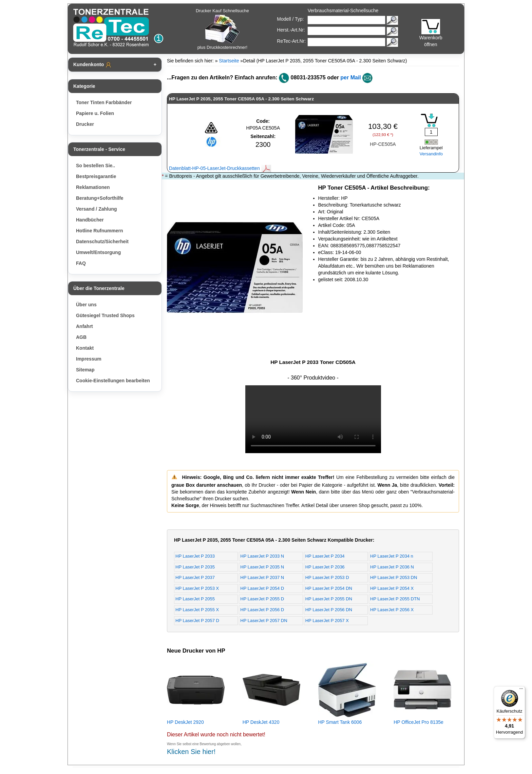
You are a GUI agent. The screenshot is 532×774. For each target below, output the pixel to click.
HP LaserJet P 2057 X (327, 621)
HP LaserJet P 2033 (195, 556)
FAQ (81, 263)
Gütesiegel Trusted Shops (105, 315)
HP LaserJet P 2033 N (262, 556)
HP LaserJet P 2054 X (392, 588)
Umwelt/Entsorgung (98, 252)
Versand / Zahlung (97, 209)
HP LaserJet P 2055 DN (329, 599)
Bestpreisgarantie (96, 176)
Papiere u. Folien (95, 113)
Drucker (85, 124)
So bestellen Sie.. (96, 166)
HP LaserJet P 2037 (195, 577)
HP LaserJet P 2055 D (262, 599)
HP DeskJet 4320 (261, 722)
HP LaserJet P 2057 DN (264, 621)
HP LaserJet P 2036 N (392, 567)
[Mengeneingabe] (431, 132)
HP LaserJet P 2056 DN (329, 610)
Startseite (229, 61)
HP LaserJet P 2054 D (262, 588)
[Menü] (521, 690)
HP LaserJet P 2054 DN (329, 588)
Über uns (86, 305)
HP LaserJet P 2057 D (197, 621)
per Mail (350, 78)
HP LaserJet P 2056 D (262, 610)
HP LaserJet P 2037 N (262, 577)
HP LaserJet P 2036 (325, 567)
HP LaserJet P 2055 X (197, 610)
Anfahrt (84, 326)
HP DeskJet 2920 (185, 722)
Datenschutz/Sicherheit (102, 241)
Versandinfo (431, 154)
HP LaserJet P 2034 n (392, 556)
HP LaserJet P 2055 (195, 599)
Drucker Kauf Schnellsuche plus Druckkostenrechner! (222, 29)
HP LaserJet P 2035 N (262, 567)
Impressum (89, 359)
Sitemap (85, 370)
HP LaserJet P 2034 (325, 556)
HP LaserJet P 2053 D (327, 577)
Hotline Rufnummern (99, 231)
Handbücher (90, 220)
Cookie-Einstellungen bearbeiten (113, 381)
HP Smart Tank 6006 (340, 722)
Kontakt (85, 348)
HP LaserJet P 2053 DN (394, 577)
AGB (81, 337)
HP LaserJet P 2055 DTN (395, 599)
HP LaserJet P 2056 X (392, 610)
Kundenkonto (93, 65)
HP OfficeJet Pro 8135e (419, 722)
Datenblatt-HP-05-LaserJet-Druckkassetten (220, 168)
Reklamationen (93, 187)
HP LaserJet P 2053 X (197, 588)
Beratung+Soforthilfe (100, 198)
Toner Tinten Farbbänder (104, 102)
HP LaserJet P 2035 (195, 567)
